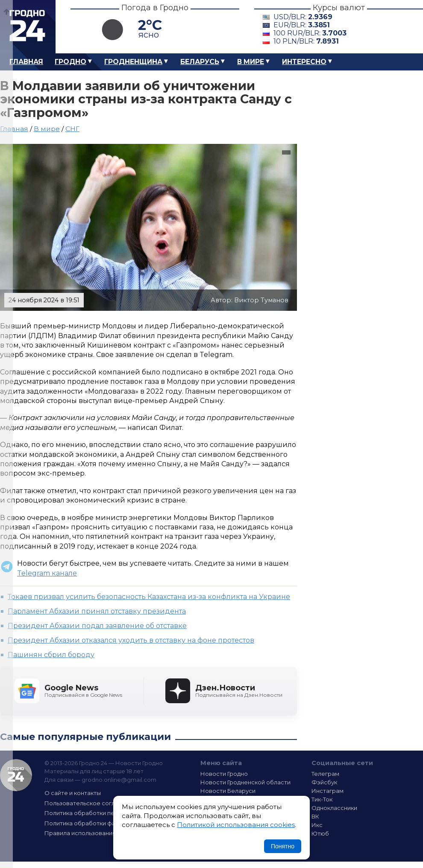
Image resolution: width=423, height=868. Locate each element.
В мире (251, 62)
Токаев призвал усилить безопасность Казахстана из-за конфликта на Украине (149, 597)
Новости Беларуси (228, 791)
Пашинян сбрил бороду (51, 655)
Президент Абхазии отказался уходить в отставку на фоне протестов (131, 640)
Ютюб (320, 833)
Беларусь (200, 62)
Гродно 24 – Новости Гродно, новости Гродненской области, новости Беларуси (28, 27)
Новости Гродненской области (245, 782)
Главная (26, 62)
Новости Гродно (224, 774)
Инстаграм (328, 791)
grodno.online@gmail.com (119, 780)
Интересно (304, 62)
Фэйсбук (324, 782)
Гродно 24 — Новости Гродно (16, 775)
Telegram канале (47, 573)
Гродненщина (133, 62)
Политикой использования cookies (236, 825)
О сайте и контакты (73, 793)
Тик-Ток (322, 799)
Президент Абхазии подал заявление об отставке (97, 626)
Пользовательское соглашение (91, 803)
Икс (317, 825)
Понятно (283, 846)
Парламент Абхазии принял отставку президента (97, 611)
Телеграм (325, 774)
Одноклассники (334, 808)
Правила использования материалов (99, 833)
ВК (315, 816)
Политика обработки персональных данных (108, 813)
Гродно (70, 62)
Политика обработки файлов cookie (97, 823)
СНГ (72, 129)
